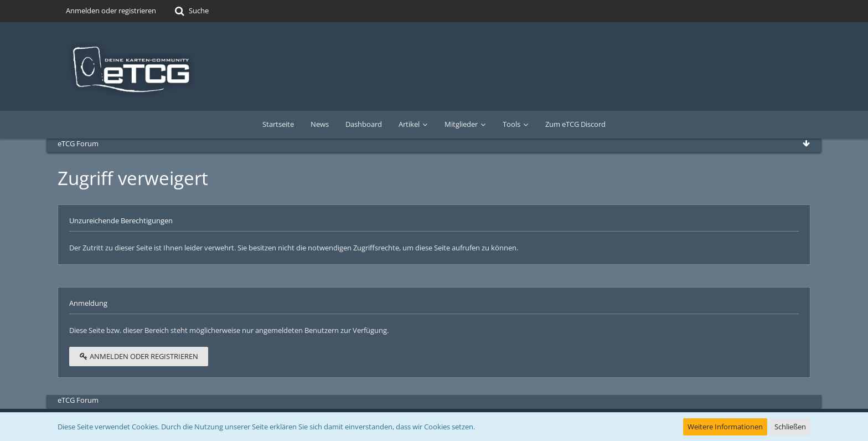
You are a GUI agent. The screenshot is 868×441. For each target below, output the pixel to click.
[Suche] (191, 11)
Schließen (790, 427)
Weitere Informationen (725, 427)
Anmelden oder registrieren (111, 11)
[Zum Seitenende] (806, 143)
